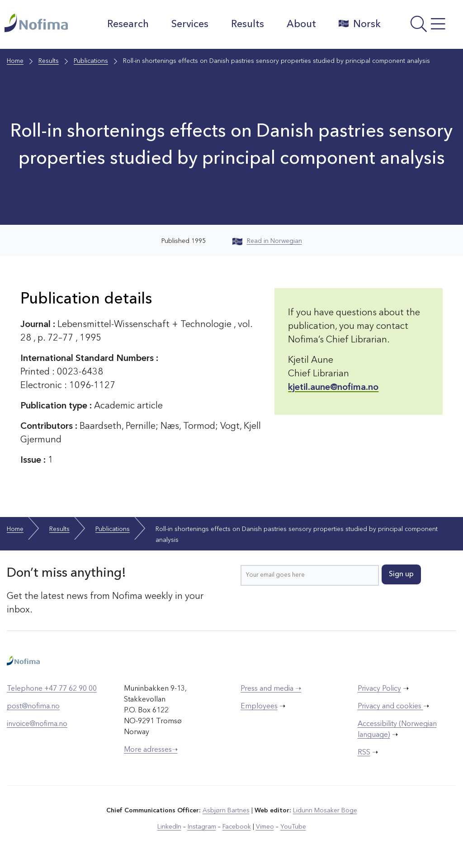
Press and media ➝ (271, 689)
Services (190, 24)
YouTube (293, 827)
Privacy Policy (379, 689)
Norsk (360, 24)
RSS (364, 753)
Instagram (202, 827)
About (301, 24)
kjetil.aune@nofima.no (333, 388)
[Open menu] (424, 27)
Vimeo (265, 827)
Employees (259, 707)
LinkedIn (169, 827)
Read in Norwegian (267, 241)
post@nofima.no (33, 707)
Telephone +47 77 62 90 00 (52, 689)
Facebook (237, 827)
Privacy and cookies (390, 707)
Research (128, 24)
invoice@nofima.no (37, 724)
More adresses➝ (151, 750)
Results (248, 24)
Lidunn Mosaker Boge (325, 811)
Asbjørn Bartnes (226, 811)
